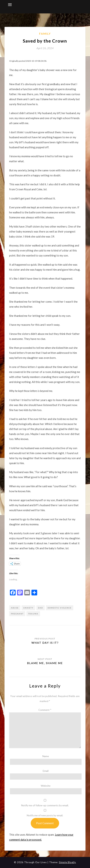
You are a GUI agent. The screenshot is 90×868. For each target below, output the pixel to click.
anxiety (28, 608)
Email (46, 771)
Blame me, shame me (45, 663)
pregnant (17, 614)
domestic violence (60, 608)
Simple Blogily (67, 862)
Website (46, 786)
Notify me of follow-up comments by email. (45, 805)
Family (45, 34)
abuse (15, 608)
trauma (33, 614)
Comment (45, 710)
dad (41, 608)
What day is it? (45, 643)
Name (46, 756)
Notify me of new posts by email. (45, 815)
